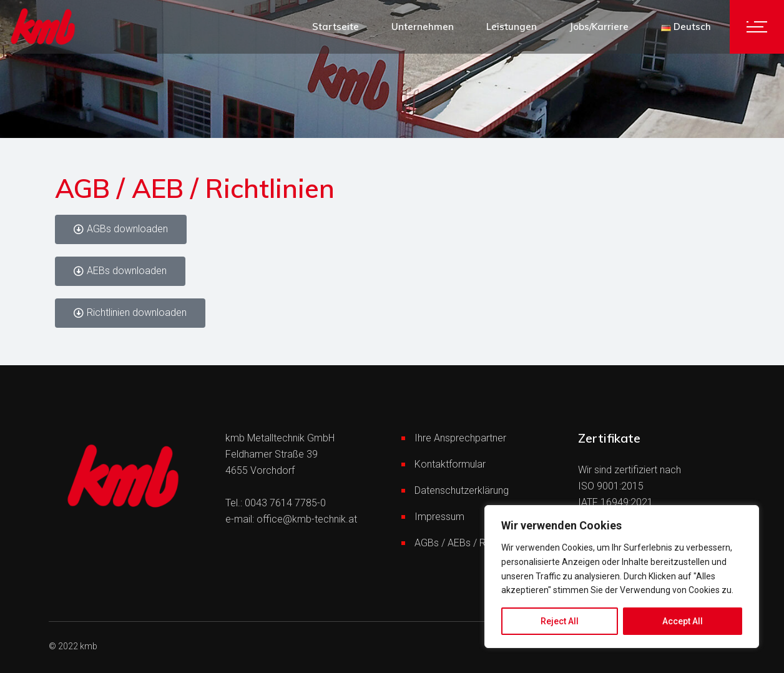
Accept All (683, 621)
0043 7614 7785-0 (285, 503)
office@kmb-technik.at (307, 519)
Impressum (439, 517)
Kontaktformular (450, 464)
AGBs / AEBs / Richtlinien (468, 543)
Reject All (560, 621)
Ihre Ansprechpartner (460, 438)
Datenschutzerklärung (462, 490)
